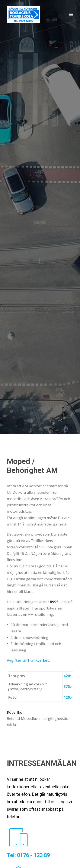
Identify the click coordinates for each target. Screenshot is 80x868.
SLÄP (58, 825)
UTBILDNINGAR (22, 818)
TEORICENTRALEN (24, 840)
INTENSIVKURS (53, 818)
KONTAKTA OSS (25, 607)
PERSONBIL (19, 825)
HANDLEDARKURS (24, 832)
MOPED (41, 825)
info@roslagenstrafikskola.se (29, 767)
